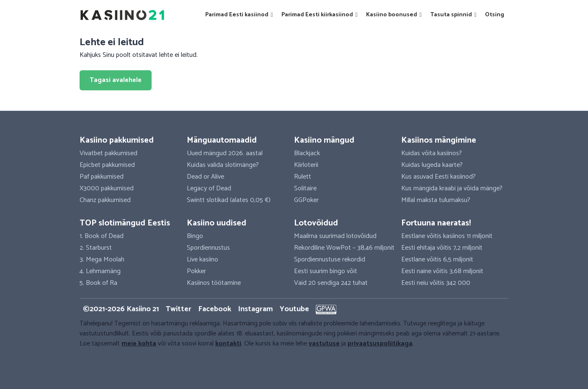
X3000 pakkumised (107, 188)
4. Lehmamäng (100, 271)
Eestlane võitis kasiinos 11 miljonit (447, 236)
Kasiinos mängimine (439, 140)
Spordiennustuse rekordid (330, 260)
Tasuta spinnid (453, 15)
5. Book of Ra (98, 283)
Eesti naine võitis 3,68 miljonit (442, 271)
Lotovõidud (316, 223)
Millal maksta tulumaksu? (436, 200)
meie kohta (139, 344)
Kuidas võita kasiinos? (432, 153)
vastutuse (324, 344)
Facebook (215, 309)
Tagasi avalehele (116, 80)
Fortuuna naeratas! (436, 223)
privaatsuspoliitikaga (380, 344)
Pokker (196, 271)
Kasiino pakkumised (117, 140)
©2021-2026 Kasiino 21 (121, 309)
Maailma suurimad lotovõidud (335, 236)
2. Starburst (96, 248)
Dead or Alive (205, 177)
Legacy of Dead (209, 188)
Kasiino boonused (394, 15)
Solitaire (305, 188)
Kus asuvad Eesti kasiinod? (438, 177)
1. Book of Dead (102, 236)
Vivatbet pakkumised (108, 153)
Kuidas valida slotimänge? (223, 165)
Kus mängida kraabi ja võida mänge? (452, 188)
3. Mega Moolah (102, 260)
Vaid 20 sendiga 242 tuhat (331, 283)
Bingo (195, 236)
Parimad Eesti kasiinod (239, 15)
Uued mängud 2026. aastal (225, 153)
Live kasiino (202, 260)
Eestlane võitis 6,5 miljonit (437, 260)
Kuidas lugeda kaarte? (432, 165)
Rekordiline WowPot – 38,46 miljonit (344, 248)
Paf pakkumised (102, 177)
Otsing (495, 15)
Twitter (179, 309)
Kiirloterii (306, 165)
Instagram (255, 309)
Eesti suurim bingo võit (326, 271)
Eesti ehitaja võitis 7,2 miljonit (442, 248)
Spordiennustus (208, 248)
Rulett (303, 177)
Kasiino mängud (324, 140)
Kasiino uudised (217, 223)
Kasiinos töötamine (214, 283)
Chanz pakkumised (105, 200)
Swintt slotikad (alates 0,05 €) (229, 200)
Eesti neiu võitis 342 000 (436, 283)
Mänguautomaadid (222, 140)
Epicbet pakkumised (107, 165)
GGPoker (306, 200)
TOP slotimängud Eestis (125, 223)
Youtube (294, 309)
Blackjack (307, 153)
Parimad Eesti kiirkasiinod (320, 15)
